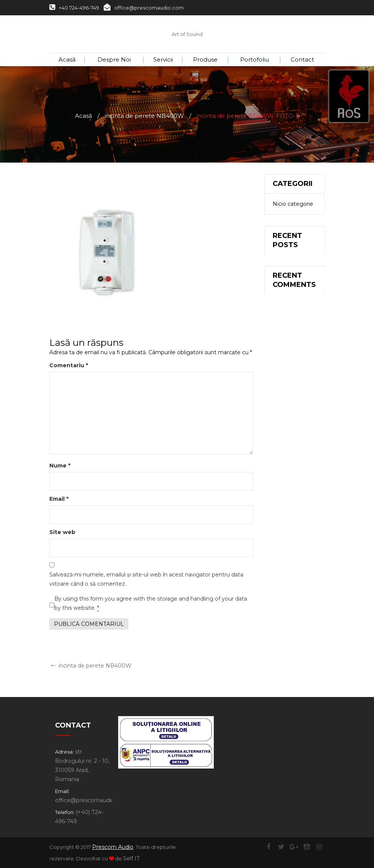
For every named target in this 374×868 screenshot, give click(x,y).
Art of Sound (187, 34)
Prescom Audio (113, 847)
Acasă (84, 116)
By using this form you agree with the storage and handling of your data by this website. (151, 603)
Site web (62, 532)
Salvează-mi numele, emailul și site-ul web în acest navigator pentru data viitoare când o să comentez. (146, 579)
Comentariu (69, 365)
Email (59, 499)
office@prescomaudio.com (144, 8)
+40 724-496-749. (75, 8)
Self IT (131, 858)
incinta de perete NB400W (144, 116)
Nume (60, 466)
